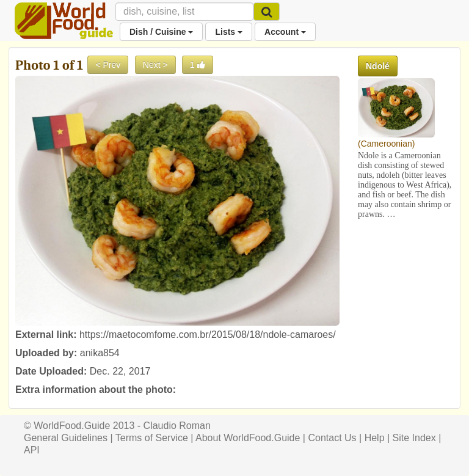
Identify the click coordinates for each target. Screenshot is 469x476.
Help (375, 438)
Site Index (414, 438)
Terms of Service (152, 438)
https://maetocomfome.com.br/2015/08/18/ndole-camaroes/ (208, 335)
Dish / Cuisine (161, 32)
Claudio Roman (177, 426)
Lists (229, 32)
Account (285, 32)
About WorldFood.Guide (248, 438)
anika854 (100, 353)
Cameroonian (387, 144)
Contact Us (332, 438)
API (32, 450)
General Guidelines (66, 438)
